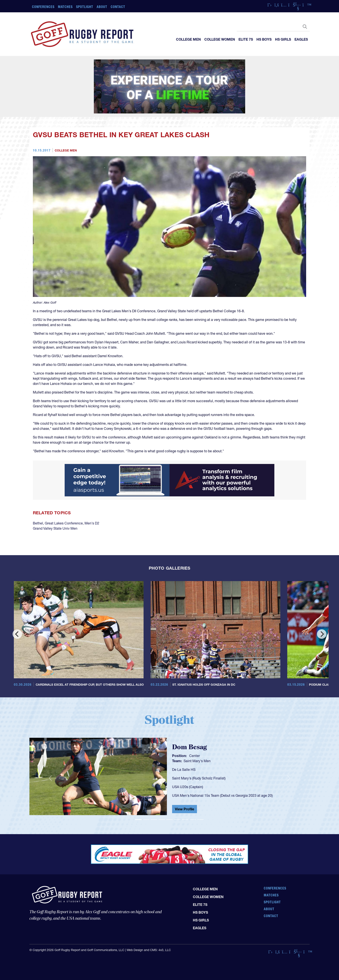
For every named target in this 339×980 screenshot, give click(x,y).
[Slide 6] (177, 820)
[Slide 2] (146, 820)
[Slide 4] (162, 820)
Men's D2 (92, 523)
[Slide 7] (185, 820)
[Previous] (17, 634)
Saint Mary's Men (197, 761)
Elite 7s (246, 39)
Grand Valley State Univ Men (55, 528)
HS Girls (283, 39)
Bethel (38, 523)
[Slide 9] (201, 820)
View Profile (185, 809)
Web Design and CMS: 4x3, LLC (149, 950)
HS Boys (264, 39)
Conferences (43, 7)
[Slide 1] (138, 820)
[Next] (322, 634)
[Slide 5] (169, 820)
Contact (118, 7)
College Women (220, 39)
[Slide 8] (193, 820)
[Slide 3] (154, 820)
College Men (188, 39)
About (102, 7)
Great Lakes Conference (64, 523)
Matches (65, 7)
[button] (50, 778)
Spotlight (85, 7)
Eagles (301, 39)
